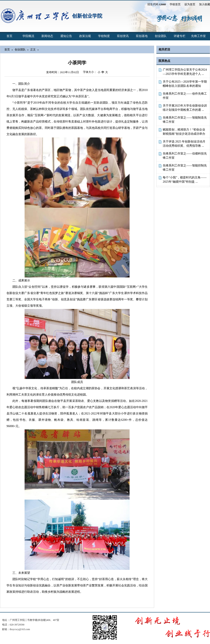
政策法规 (85, 36)
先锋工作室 (198, 36)
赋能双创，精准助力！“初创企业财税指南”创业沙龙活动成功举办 (184, 132)
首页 (9, 36)
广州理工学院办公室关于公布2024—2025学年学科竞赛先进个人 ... (185, 72)
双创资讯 (123, 36)
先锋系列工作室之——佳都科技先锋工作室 (185, 156)
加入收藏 (205, 4)
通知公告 (66, 36)
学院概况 (28, 36)
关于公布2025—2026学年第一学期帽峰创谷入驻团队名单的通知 (185, 84)
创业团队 (161, 36)
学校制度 (104, 36)
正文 (33, 49)
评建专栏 (180, 36)
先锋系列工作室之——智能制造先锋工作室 (185, 120)
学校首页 (175, 4)
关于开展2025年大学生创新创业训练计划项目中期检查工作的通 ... (185, 108)
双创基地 (142, 36)
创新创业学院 (87, 16)
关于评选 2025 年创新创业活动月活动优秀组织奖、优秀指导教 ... (184, 144)
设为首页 (190, 4)
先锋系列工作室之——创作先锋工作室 (185, 96)
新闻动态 (47, 36)
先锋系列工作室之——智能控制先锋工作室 (185, 168)
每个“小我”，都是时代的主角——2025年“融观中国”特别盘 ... (185, 180)
